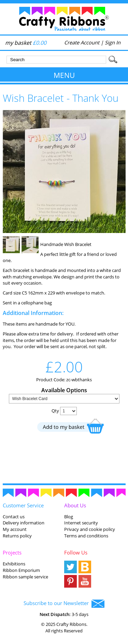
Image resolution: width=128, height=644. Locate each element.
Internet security (81, 523)
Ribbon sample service (25, 577)
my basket (26, 43)
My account (15, 529)
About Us (75, 505)
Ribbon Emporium (21, 570)
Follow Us (76, 552)
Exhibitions (14, 564)
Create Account (82, 42)
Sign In (113, 42)
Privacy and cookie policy (90, 529)
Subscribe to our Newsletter (64, 604)
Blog (69, 517)
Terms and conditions (86, 536)
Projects (12, 552)
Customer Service (23, 505)
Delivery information (24, 523)
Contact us (14, 517)
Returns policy (17, 536)
